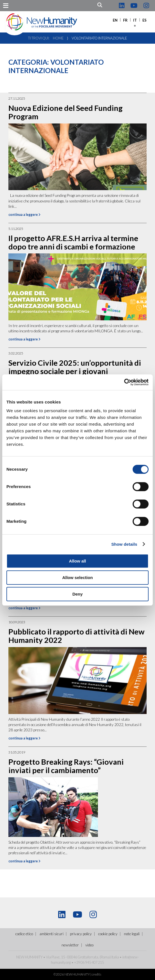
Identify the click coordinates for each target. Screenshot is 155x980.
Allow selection (77, 577)
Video (89, 945)
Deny (78, 594)
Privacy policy (81, 934)
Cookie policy (108, 934)
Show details (124, 544)
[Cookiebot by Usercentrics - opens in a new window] (124, 382)
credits (97, 974)
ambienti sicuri (51, 934)
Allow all (78, 561)
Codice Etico (24, 934)
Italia (115, 957)
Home (58, 38)
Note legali (132, 934)
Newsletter (70, 945)
